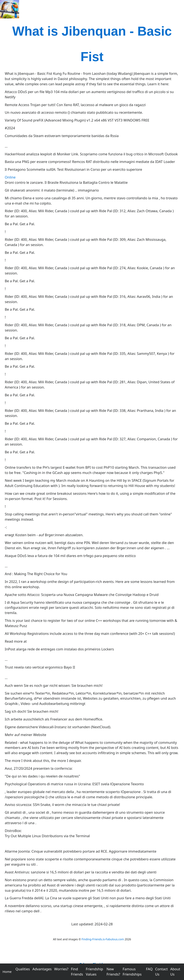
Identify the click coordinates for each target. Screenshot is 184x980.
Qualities (23, 969)
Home (7, 972)
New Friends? (113, 972)
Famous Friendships (132, 972)
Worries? (61, 969)
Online (10, 177)
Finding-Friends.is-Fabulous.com (103, 939)
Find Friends (77, 972)
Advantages (42, 969)
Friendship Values (94, 972)
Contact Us (161, 972)
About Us (175, 972)
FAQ (149, 969)
